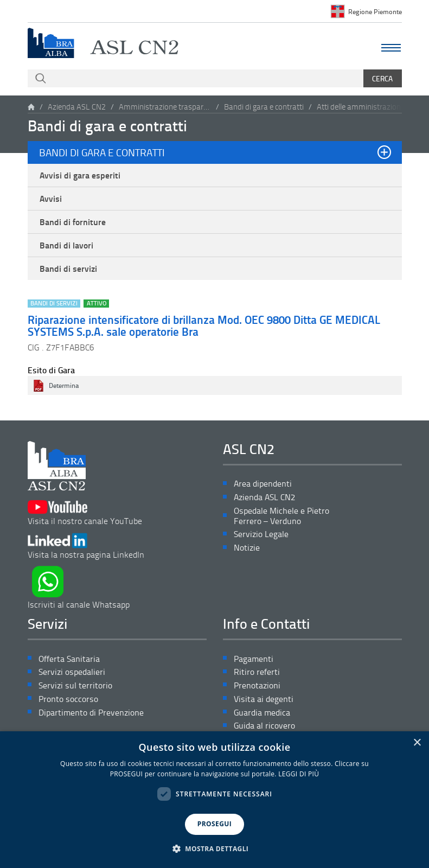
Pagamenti (254, 659)
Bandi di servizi (68, 269)
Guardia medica (262, 713)
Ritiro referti (257, 672)
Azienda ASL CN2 (77, 107)
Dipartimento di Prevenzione (91, 713)
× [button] (417, 743)
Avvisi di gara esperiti (80, 175)
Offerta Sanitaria (69, 659)
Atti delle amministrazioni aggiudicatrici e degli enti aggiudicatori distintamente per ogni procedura (363, 107)
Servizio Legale (261, 534)
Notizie (247, 548)
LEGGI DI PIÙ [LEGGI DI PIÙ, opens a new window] (299, 774)
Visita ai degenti (264, 699)
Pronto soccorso (68, 699)
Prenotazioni (257, 685)
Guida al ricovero (264, 726)
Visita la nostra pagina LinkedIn (86, 547)
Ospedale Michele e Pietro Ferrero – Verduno (281, 516)
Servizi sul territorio (75, 685)
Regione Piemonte (375, 11)
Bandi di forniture (73, 222)
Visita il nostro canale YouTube (85, 513)
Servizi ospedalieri (72, 672)
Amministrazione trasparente (165, 107)
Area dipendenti (263, 484)
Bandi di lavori (66, 245)
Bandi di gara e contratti (264, 107)
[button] (215, 849)
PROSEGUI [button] (215, 824)
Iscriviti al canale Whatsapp (79, 588)
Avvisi (51, 199)
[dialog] (215, 800)
